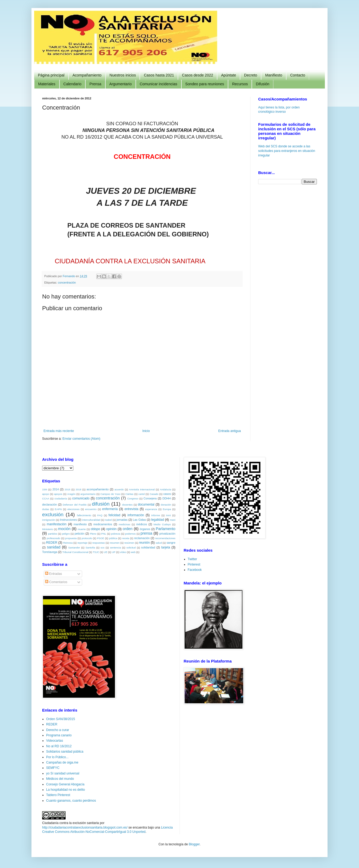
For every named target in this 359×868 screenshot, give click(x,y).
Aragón (71, 494)
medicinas (124, 524)
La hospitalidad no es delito (65, 790)
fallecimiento (84, 515)
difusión (101, 504)
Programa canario (59, 735)
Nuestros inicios (123, 75)
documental (146, 504)
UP (113, 552)
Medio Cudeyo (162, 524)
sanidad (54, 547)
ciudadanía (61, 498)
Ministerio (48, 529)
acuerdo (119, 489)
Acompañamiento (87, 75)
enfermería (110, 509)
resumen (115, 543)
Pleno (93, 534)
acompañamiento (97, 489)
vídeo (123, 552)
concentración (67, 282)
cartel (141, 494)
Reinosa (68, 543)
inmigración (49, 520)
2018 (78, 489)
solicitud (131, 548)
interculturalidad (91, 520)
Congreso (133, 498)
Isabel (109, 520)
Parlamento (166, 529)
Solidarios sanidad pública (65, 752)
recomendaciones (165, 538)
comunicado (81, 498)
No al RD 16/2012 (59, 746)
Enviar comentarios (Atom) (81, 439)
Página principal (51, 75)
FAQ (100, 515)
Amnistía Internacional (142, 489)
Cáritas (129, 494)
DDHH (167, 498)
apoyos (58, 494)
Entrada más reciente (59, 431)
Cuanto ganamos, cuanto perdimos (71, 801)
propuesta (71, 538)
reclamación (142, 538)
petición (79, 534)
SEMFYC (53, 768)
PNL (104, 534)
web (133, 552)
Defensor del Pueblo (75, 505)
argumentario (88, 494)
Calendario (73, 84)
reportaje (82, 543)
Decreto (251, 75)
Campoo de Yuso (111, 494)
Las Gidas (139, 520)
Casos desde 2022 (198, 75)
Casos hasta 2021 (159, 75)
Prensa (95, 84)
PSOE (101, 538)
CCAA (46, 498)
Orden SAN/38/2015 (61, 719)
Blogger (194, 844)
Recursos (240, 84)
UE (105, 552)
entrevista (131, 509)
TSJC (96, 552)
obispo (95, 529)
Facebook (195, 570)
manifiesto (80, 524)
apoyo (46, 494)
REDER (52, 543)
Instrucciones (69, 520)
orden (128, 529)
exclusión (53, 514)
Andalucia (166, 489)
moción (64, 529)
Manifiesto (274, 75)
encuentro (91, 509)
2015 (67, 489)
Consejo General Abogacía (65, 784)
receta (126, 538)
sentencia (115, 548)
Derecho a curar (58, 730)
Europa (167, 509)
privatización (167, 534)
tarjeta (165, 547)
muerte (82, 529)
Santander (74, 548)
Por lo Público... (57, 757)
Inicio (146, 431)
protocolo (87, 538)
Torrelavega (50, 552)
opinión (111, 529)
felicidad (114, 515)
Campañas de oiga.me (62, 762)
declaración (49, 504)
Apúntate (229, 75)
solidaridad (148, 547)
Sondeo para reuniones (205, 84)
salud (159, 543)
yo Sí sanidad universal (63, 773)
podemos (130, 534)
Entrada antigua (230, 431)
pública (113, 538)
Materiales (47, 84)
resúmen (129, 543)
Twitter (192, 559)
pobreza (116, 534)
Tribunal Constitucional (75, 552)
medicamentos (103, 524)
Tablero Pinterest (58, 795)
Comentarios (56, 582)
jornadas (122, 520)
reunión (144, 543)
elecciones (73, 509)
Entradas (53, 574)
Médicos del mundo (60, 779)
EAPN (58, 509)
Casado (154, 494)
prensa (146, 533)
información (136, 515)
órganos (145, 529)
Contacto (298, 75)
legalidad (158, 520)
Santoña (90, 548)
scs (102, 548)
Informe (156, 515)
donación (166, 505)
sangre (171, 543)
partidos (53, 534)
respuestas (99, 543)
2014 (55, 489)
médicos (142, 524)
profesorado (53, 538)
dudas (46, 509)
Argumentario (121, 84)
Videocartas (55, 741)
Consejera (150, 498)
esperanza (151, 509)
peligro (66, 534)
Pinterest (194, 564)
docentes (127, 505)
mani (173, 520)
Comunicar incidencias (159, 84)
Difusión (263, 84)
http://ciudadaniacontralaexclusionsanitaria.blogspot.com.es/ (85, 827)
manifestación (57, 524)
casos (167, 494)
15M (45, 489)
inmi (169, 515)
